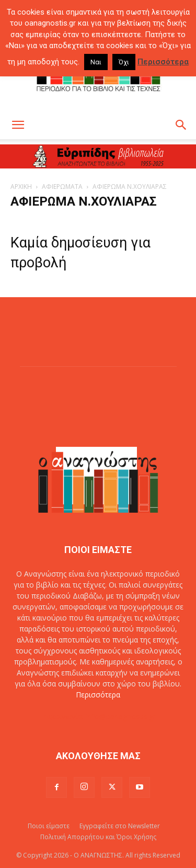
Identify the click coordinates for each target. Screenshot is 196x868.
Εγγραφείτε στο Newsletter (120, 826)
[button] (18, 125)
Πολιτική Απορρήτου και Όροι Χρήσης (98, 837)
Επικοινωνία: (63, 717)
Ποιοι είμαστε (49, 826)
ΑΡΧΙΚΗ (21, 187)
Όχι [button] (124, 62)
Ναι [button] (96, 62)
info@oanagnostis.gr (121, 717)
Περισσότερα (98, 695)
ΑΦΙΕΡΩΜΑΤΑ (62, 187)
